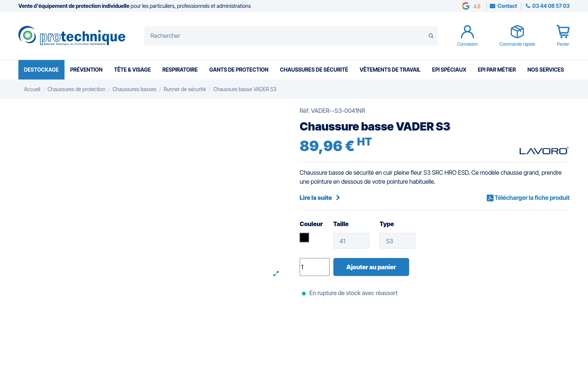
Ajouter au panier (371, 267)
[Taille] (351, 241)
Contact (507, 6)
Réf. (305, 111)
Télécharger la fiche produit (532, 198)
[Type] (397, 241)
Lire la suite (320, 198)
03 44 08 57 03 (550, 6)
